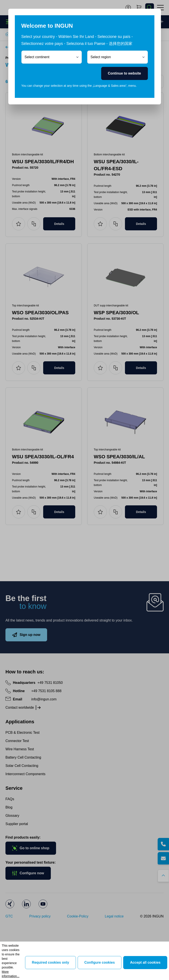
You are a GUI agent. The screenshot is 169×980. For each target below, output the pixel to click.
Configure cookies (100, 962)
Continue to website (125, 73)
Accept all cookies (145, 962)
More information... (11, 974)
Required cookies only (50, 962)
